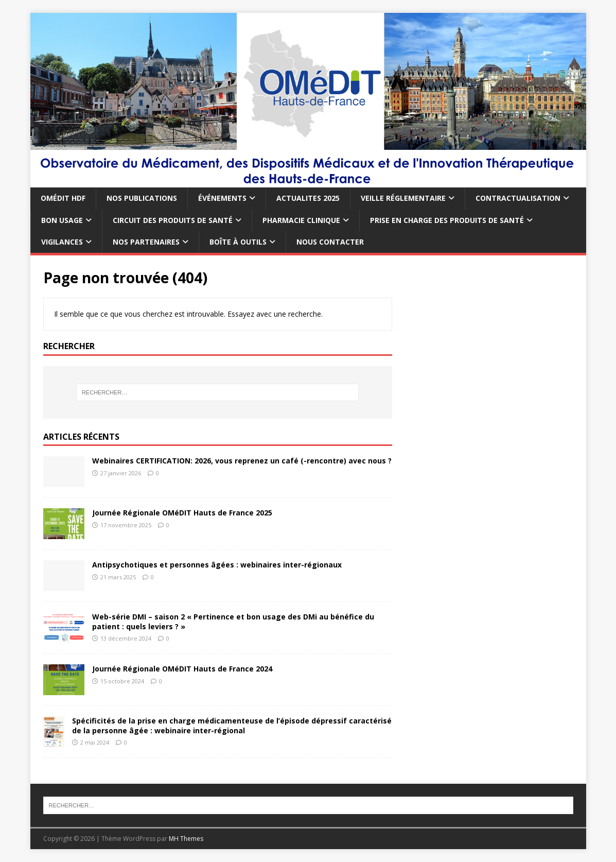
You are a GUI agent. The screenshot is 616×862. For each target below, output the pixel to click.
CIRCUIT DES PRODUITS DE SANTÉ (173, 220)
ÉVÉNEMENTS (222, 198)
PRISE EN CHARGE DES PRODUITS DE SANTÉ (447, 220)
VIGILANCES (62, 242)
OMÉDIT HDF (63, 198)
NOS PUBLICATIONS (142, 198)
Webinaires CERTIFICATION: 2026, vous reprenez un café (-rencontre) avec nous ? (242, 461)
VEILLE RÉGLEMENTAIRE (403, 198)
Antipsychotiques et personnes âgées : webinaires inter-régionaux (217, 565)
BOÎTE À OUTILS (238, 242)
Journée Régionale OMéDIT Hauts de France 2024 (182, 669)
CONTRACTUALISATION (518, 198)
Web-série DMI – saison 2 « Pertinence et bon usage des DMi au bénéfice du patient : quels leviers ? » (233, 621)
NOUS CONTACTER (330, 242)
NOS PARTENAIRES (146, 242)
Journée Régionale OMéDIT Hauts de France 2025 (182, 513)
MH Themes (186, 839)
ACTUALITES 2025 (308, 198)
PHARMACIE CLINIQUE (301, 220)
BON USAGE (62, 220)
